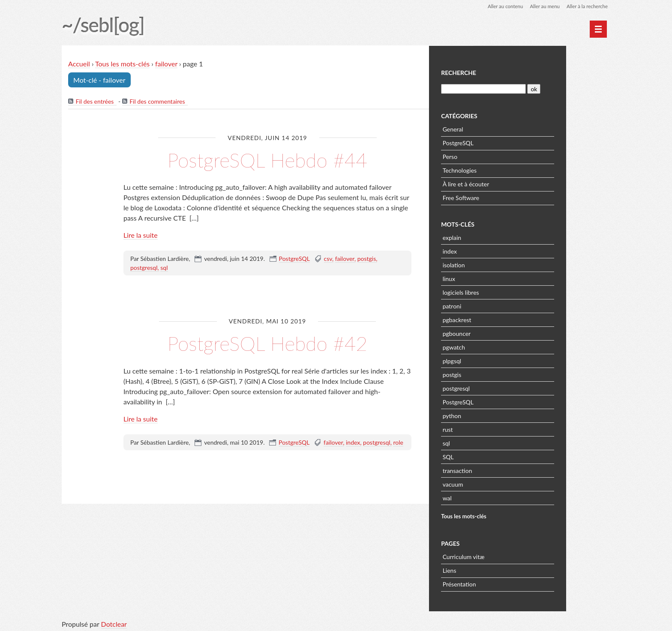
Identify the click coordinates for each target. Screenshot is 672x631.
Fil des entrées (95, 102)
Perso (495, 156)
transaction (502, 470)
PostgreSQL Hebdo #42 (267, 343)
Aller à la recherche (586, 6)
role (398, 443)
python (497, 415)
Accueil (79, 64)
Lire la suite (141, 235)
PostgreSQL (294, 259)
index (353, 443)
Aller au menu (542, 6)
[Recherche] (528, 88)
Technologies (505, 169)
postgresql (144, 268)
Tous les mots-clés (123, 64)
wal (492, 497)
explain (497, 237)
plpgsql (497, 360)
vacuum (498, 483)
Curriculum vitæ (509, 556)
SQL (493, 456)
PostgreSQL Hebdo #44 (267, 160)
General (498, 128)
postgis (367, 259)
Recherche (504, 72)
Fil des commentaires (157, 102)
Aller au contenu (501, 6)
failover (167, 64)
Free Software (506, 197)
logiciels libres (506, 292)
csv (328, 259)
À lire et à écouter (511, 183)
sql (164, 268)
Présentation (504, 583)
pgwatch (499, 346)
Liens (495, 570)
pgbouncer (502, 333)
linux (494, 278)
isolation (499, 264)
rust (493, 429)
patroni (497, 305)
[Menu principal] (598, 29)
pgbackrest (502, 319)
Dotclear (114, 622)
